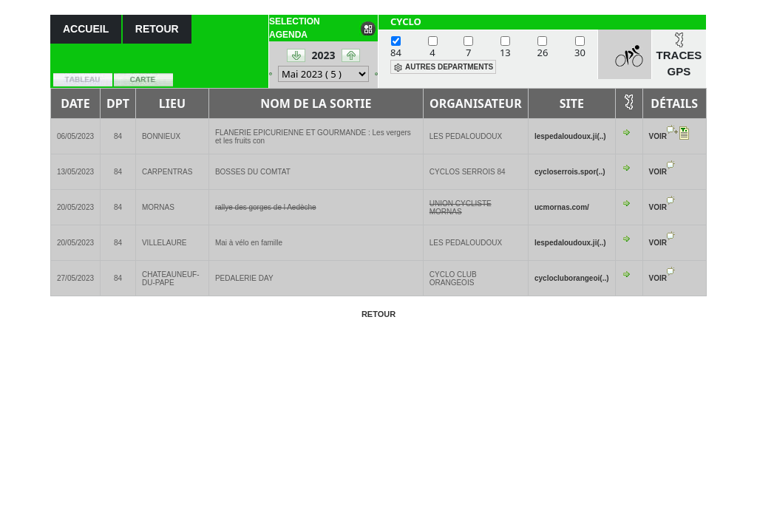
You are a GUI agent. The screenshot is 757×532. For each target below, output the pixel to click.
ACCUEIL (86, 29)
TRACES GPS (679, 64)
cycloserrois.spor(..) (570, 172)
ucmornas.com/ (562, 207)
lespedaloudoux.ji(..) (570, 136)
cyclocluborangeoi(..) (572, 278)
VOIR (658, 136)
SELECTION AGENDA (295, 28)
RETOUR (157, 29)
